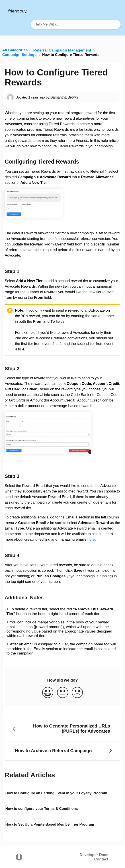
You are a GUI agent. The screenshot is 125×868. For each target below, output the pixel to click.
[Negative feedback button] (77, 693)
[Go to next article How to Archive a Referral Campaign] (62, 751)
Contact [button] (101, 859)
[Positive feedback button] (48, 693)
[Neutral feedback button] (63, 693)
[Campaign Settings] (20, 55)
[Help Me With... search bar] (76, 24)
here (91, 539)
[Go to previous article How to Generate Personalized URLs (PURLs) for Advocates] (62, 729)
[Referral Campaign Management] (63, 50)
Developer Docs (94, 855)
